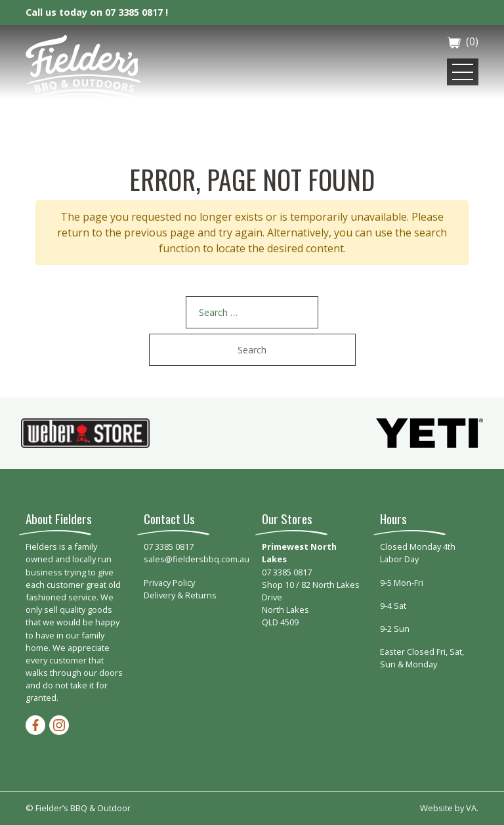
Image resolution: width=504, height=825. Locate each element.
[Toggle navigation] (463, 72)
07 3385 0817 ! (136, 12)
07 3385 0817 (169, 546)
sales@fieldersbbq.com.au (197, 559)
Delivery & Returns (180, 595)
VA (471, 808)
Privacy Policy (169, 583)
